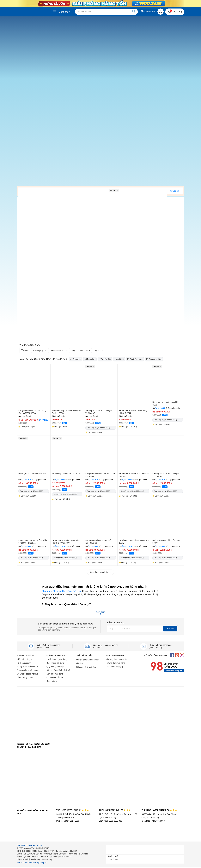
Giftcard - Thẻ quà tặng (86, 667)
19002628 (161, 408)
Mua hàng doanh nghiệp (27, 674)
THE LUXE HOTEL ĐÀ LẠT (115, 810)
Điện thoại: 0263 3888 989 (110, 821)
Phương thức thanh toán (117, 659)
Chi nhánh (147, 12)
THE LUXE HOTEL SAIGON (73, 810)
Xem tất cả (175, 191)
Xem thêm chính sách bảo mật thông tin (32, 863)
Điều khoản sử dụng (55, 663)
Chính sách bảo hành (56, 677)
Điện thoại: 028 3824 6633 (68, 821)
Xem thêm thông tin (174, 671)
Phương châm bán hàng (27, 670)
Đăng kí (170, 629)
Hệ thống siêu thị (24, 663)
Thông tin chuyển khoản (27, 667)
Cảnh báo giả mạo (25, 677)
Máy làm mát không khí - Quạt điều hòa (62, 591)
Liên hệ (79, 663)
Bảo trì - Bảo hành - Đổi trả (58, 670)
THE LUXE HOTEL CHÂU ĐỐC (159, 810)
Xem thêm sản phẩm (101, 572)
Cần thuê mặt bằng (55, 674)
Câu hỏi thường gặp (115, 667)
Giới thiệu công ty (24, 659)
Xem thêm (52, 681)
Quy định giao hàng (55, 667)
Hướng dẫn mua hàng (116, 663)
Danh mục (64, 12)
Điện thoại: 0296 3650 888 (153, 821)
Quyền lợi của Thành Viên (88, 660)
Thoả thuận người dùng (57, 659)
